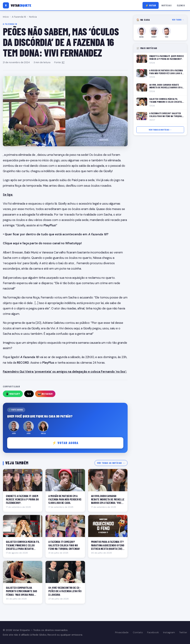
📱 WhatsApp (13, 394)
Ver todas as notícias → (111, 463)
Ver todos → (178, 20)
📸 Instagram (45, 394)
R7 (63, 62)
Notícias (167, 5)
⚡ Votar (151, 5)
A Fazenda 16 (19, 17)
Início (6, 17)
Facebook (153, 632)
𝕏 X (29, 394)
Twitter (183, 632)
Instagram (169, 632)
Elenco (181, 5)
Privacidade (122, 632)
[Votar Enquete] (17, 5)
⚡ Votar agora (65, 443)
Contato (138, 632)
